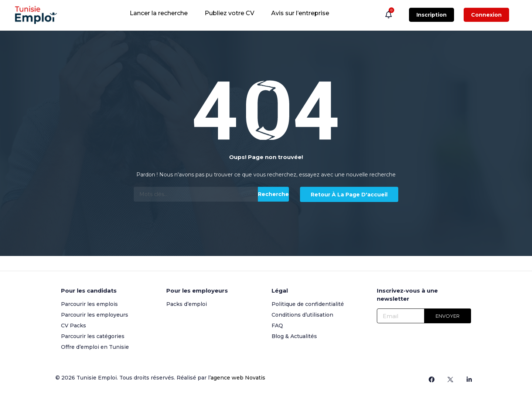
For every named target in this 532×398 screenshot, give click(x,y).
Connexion (486, 15)
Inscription (432, 15)
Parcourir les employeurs (95, 315)
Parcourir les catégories (93, 336)
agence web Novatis (238, 378)
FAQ (277, 326)
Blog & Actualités (294, 336)
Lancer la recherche (159, 13)
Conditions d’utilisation (302, 315)
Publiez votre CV (229, 13)
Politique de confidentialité (308, 304)
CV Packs (74, 326)
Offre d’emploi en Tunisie (95, 347)
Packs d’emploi (187, 304)
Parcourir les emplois (89, 304)
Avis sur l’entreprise (300, 13)
